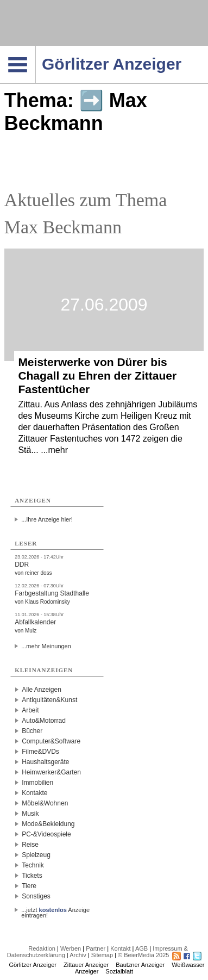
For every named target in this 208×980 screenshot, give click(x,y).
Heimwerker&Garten (51, 772)
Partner (96, 948)
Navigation (36, 49)
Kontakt (120, 948)
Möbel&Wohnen (45, 803)
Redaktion (42, 948)
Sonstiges (36, 896)
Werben (71, 948)
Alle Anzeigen (42, 690)
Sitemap (102, 955)
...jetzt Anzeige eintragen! (55, 910)
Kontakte (34, 793)
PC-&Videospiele (46, 834)
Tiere (29, 886)
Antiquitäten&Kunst (49, 700)
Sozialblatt (119, 971)
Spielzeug (36, 855)
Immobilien (37, 783)
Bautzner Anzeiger (140, 965)
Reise (30, 845)
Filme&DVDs (40, 752)
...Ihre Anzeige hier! (47, 519)
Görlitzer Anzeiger (33, 965)
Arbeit (30, 710)
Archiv (78, 955)
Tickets (32, 876)
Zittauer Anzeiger (86, 965)
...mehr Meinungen (46, 646)
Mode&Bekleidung (48, 824)
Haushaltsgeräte (45, 762)
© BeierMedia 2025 (143, 955)
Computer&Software (51, 741)
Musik (30, 814)
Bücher (32, 731)
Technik (33, 865)
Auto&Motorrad (44, 721)
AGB (141, 948)
